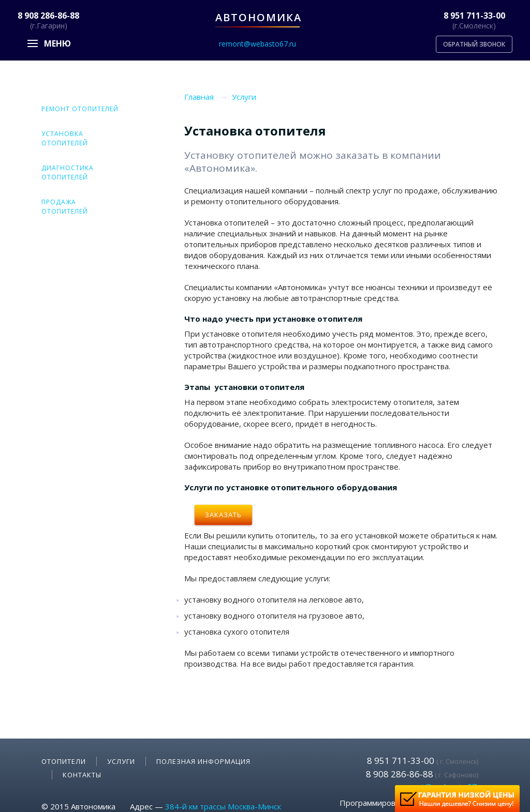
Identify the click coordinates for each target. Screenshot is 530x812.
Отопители (64, 761)
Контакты (82, 775)
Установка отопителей (65, 138)
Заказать (223, 515)
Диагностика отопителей (68, 172)
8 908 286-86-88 (48, 16)
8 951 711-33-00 (474, 16)
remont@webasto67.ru (257, 44)
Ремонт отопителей (80, 109)
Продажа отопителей (65, 207)
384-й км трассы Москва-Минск (223, 806)
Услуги (121, 761)
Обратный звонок (474, 44)
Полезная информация (203, 761)
